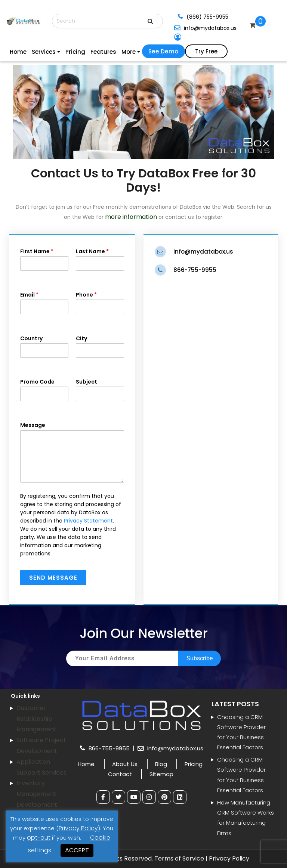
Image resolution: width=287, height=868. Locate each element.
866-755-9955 (195, 270)
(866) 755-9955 (207, 17)
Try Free (206, 51)
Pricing (75, 52)
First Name (44, 259)
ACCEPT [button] (77, 850)
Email (44, 303)
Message (72, 452)
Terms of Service (179, 858)
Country (44, 346)
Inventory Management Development (37, 794)
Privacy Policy (229, 858)
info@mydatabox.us (210, 28)
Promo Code (44, 390)
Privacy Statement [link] (88, 521)
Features (103, 52)
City (100, 346)
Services (44, 52)
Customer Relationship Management (36, 719)
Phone (100, 303)
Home (18, 52)
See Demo (163, 51)
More (129, 52)
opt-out (39, 838)
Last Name (100, 259)
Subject (100, 390)
